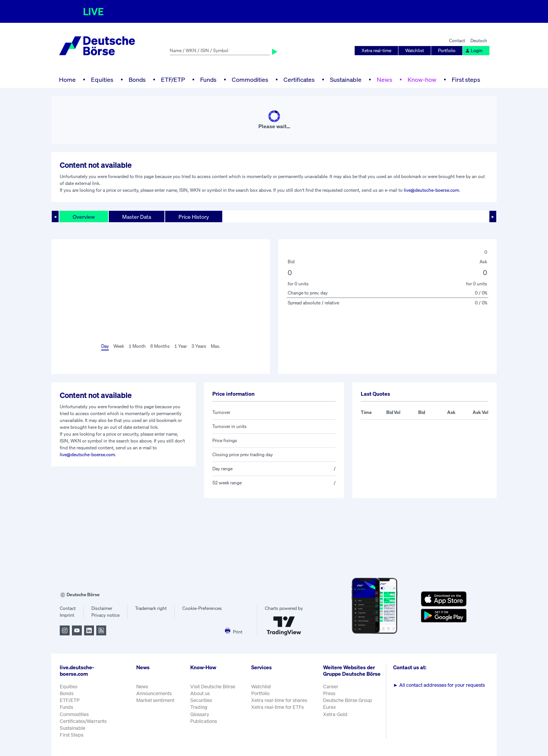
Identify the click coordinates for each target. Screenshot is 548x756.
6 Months (160, 346)
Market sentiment (155, 700)
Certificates (299, 80)
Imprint (67, 615)
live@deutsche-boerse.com (431, 190)
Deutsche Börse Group (348, 700)
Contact (457, 41)
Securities (201, 700)
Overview (84, 217)
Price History (194, 217)
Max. (216, 346)
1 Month (137, 346)
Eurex (330, 707)
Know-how (422, 80)
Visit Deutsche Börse (213, 687)
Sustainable (346, 80)
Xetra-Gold (335, 714)
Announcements (154, 693)
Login (474, 50)
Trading (199, 707)
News (385, 80)
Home (67, 80)
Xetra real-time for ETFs (277, 707)
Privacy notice (105, 615)
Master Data (137, 217)
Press (329, 693)
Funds (208, 80)
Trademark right (151, 608)
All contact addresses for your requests (439, 685)
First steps (466, 80)
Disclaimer (102, 608)
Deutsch (479, 41)
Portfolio (447, 50)
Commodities (250, 80)
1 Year (181, 346)
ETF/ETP (173, 80)
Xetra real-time (376, 50)
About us (200, 693)
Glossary (200, 714)
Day (105, 346)
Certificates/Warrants (83, 721)
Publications (204, 721)
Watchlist (415, 50)
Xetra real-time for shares (279, 700)
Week (119, 346)
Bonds (137, 80)
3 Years (199, 346)
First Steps (72, 735)
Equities (102, 80)
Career (331, 687)
